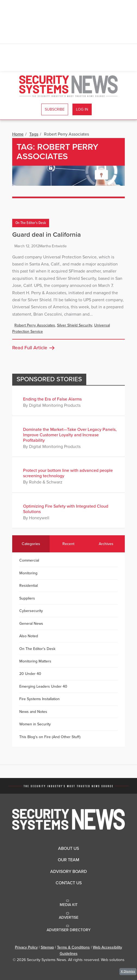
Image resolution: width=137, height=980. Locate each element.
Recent (68, 544)
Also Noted (29, 636)
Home (18, 134)
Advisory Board (68, 872)
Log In (82, 109)
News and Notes (33, 712)
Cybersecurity (31, 611)
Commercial (29, 560)
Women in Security (35, 724)
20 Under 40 (30, 674)
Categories (31, 544)
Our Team (68, 860)
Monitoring (28, 573)
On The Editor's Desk (31, 223)
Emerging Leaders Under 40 (43, 686)
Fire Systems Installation (39, 699)
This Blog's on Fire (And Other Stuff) (50, 737)
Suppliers (27, 598)
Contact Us (69, 883)
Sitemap (47, 947)
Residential (28, 586)
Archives (106, 544)
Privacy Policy (26, 947)
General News (31, 624)
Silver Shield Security (75, 325)
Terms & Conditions (73, 947)
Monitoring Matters (35, 661)
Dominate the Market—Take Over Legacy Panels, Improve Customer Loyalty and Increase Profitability (70, 435)
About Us (68, 848)
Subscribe (55, 109)
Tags (34, 134)
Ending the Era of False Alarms (52, 399)
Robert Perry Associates (35, 325)
